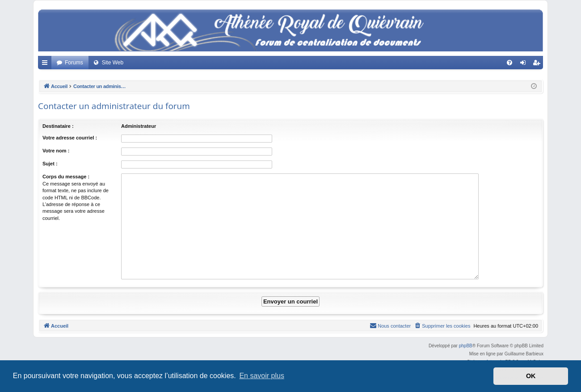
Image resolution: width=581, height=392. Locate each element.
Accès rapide (46, 64)
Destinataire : (58, 126)
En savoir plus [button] (262, 376)
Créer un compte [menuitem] (538, 64)
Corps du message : (66, 177)
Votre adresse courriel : (70, 138)
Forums (74, 63)
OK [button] (531, 376)
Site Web (113, 63)
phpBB (466, 346)
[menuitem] (509, 63)
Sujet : (50, 164)
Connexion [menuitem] (525, 64)
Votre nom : (56, 151)
